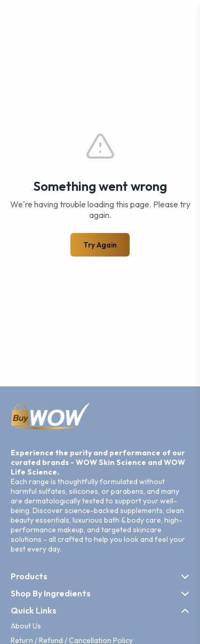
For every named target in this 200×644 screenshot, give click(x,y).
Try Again (100, 245)
